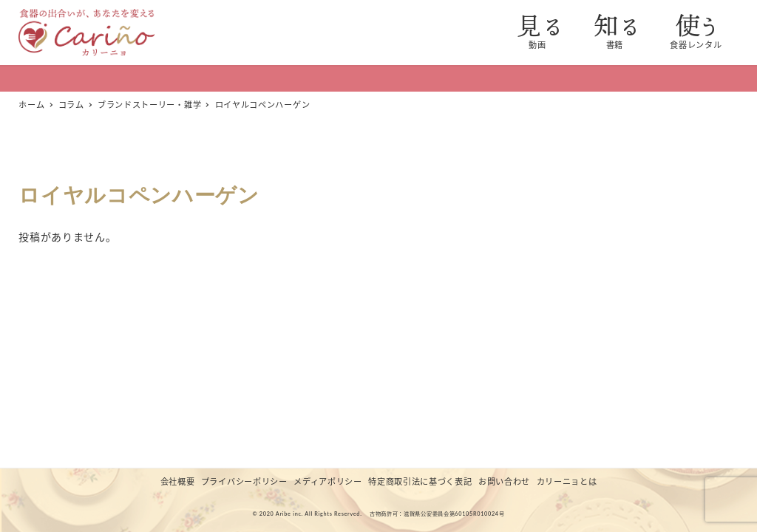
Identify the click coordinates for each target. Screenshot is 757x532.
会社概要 (178, 481)
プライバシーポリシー (244, 481)
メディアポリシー (328, 481)
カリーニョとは (567, 481)
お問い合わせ (504, 481)
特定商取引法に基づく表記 (420, 481)
